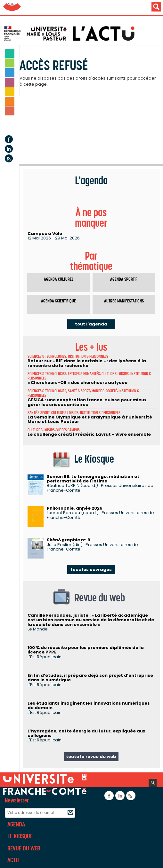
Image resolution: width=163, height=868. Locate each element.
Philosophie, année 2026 (75, 508)
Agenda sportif (124, 279)
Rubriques (20, 812)
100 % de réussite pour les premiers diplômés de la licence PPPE (86, 650)
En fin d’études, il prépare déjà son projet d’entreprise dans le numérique (90, 678)
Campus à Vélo (45, 234)
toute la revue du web (91, 757)
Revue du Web (24, 848)
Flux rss (9, 158)
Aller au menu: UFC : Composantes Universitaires (12, 7)
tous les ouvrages (91, 570)
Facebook (9, 139)
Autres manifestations (124, 301)
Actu (13, 860)
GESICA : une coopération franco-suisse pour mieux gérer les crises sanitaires (87, 402)
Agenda (10, 125)
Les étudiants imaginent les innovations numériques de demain (89, 705)
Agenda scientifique (58, 301)
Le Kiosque (20, 836)
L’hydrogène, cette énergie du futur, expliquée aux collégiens (86, 733)
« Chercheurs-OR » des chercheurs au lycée (77, 383)
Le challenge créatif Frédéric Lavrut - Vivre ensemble (89, 434)
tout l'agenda (91, 324)
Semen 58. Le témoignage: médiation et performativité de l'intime (93, 479)
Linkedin (9, 149)
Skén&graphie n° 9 (69, 540)
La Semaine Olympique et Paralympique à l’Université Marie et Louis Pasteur (90, 419)
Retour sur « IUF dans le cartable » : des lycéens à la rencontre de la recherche (87, 363)
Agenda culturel (59, 279)
